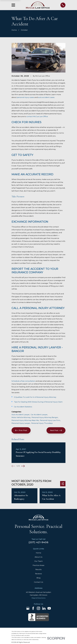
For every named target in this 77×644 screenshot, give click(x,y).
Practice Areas (38, 565)
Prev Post (21, 430)
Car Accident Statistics (23, 407)
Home (38, 553)
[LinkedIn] (44, 608)
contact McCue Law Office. (37, 116)
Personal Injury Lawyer (21, 423)
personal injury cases (25, 97)
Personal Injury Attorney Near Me (25, 420)
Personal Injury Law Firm (50, 420)
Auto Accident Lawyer (21, 415)
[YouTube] (49, 608)
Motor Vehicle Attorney (21, 417)
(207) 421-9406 (38, 542)
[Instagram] (38, 608)
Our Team (39, 561)
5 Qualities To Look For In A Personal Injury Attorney (35, 397)
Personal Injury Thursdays (42, 423)
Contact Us (39, 582)
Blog (38, 578)
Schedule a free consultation (23, 381)
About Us (38, 557)
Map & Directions (39, 598)
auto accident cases (46, 97)
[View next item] (23, 466)
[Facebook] (33, 608)
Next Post (56, 430)
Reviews (38, 574)
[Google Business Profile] (28, 608)
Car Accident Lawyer (39, 415)
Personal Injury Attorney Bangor (45, 417)
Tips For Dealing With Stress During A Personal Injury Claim (38, 402)
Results (38, 569)
